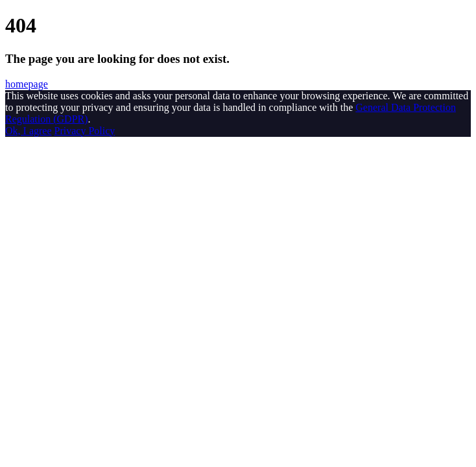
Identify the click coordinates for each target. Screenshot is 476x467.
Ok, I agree (29, 131)
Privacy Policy (85, 131)
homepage (27, 84)
